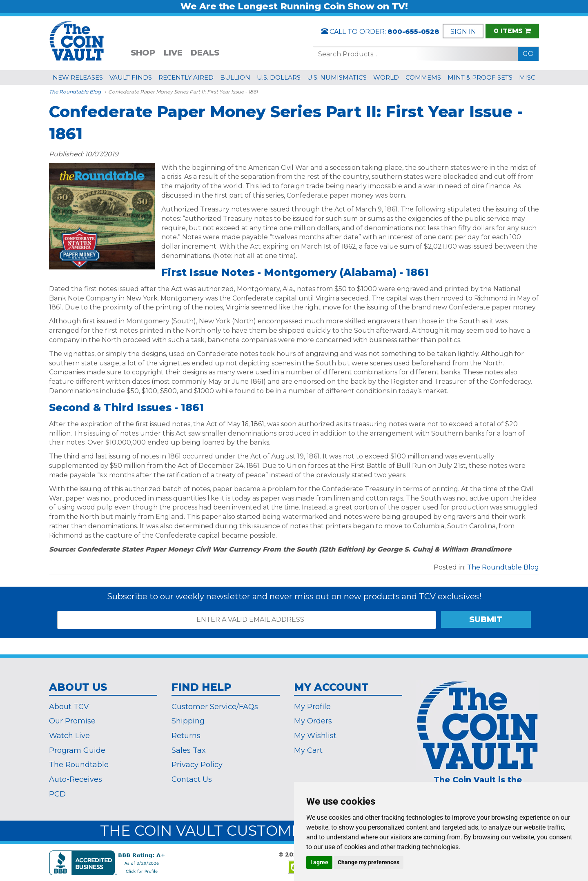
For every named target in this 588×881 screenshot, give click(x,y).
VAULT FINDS (131, 77)
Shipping (188, 721)
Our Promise (72, 721)
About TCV (69, 707)
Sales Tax (189, 750)
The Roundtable (79, 765)
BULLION (235, 77)
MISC (527, 77)
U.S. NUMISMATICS (337, 77)
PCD (57, 794)
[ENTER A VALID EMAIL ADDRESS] (247, 620)
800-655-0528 (413, 32)
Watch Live (69, 736)
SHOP (143, 53)
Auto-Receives (76, 779)
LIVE (173, 53)
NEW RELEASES (78, 77)
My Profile (312, 707)
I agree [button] (319, 862)
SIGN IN (463, 32)
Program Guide (77, 750)
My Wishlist (315, 736)
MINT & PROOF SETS (480, 77)
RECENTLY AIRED (186, 77)
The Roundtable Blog (75, 92)
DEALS (205, 53)
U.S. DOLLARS (279, 77)
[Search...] (415, 54)
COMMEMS (423, 77)
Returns (186, 736)
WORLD (386, 77)
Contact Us (192, 779)
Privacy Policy (197, 765)
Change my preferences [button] (369, 862)
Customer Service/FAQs (215, 707)
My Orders (313, 721)
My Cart (308, 750)
